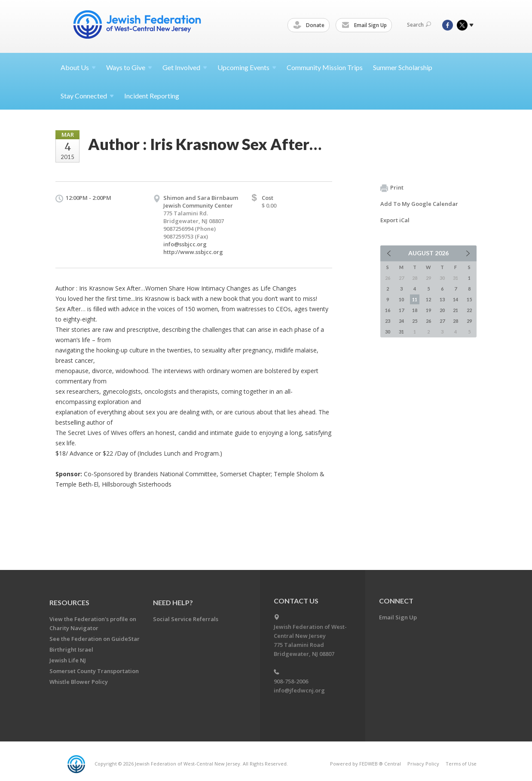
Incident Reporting (152, 96)
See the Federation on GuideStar (95, 639)
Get (185, 67)
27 (442, 321)
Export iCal (395, 220)
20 (442, 310)
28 (456, 321)
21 (456, 310)
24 (401, 321)
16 (388, 310)
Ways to (129, 67)
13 (442, 299)
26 (428, 321)
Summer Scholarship (403, 67)
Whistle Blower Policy (79, 682)
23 (388, 321)
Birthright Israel (71, 649)
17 (401, 310)
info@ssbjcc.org (185, 244)
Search (419, 25)
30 (388, 332)
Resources (69, 602)
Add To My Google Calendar (419, 204)
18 (415, 310)
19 (428, 310)
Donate (310, 25)
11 (415, 299)
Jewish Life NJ (68, 660)
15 (469, 299)
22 (469, 310)
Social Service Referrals (186, 619)
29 (469, 321)
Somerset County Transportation (94, 671)
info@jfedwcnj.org (299, 690)
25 (415, 321)
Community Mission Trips (325, 67)
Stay (87, 96)
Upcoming (247, 67)
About (78, 67)
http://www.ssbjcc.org (193, 252)
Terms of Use (461, 764)
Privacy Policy (423, 764)
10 (401, 299)
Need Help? (173, 602)
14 (456, 299)
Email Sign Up (365, 25)
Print (392, 188)
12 (428, 299)
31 (401, 332)
